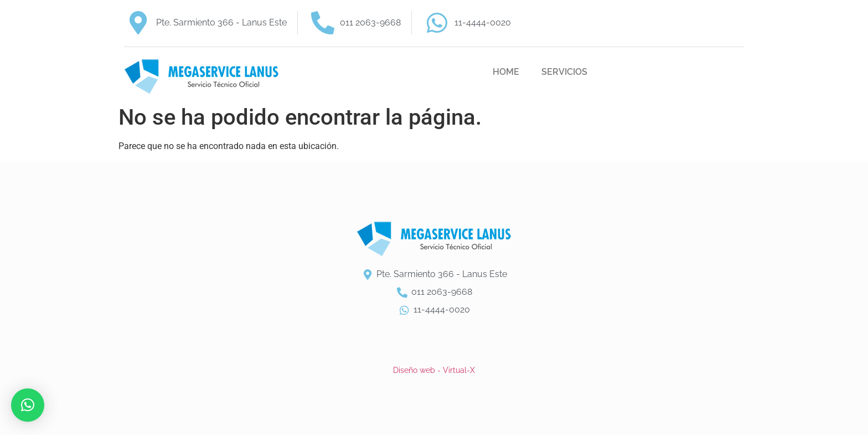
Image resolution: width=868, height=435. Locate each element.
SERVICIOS (564, 72)
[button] (28, 405)
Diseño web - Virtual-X (434, 370)
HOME (506, 72)
